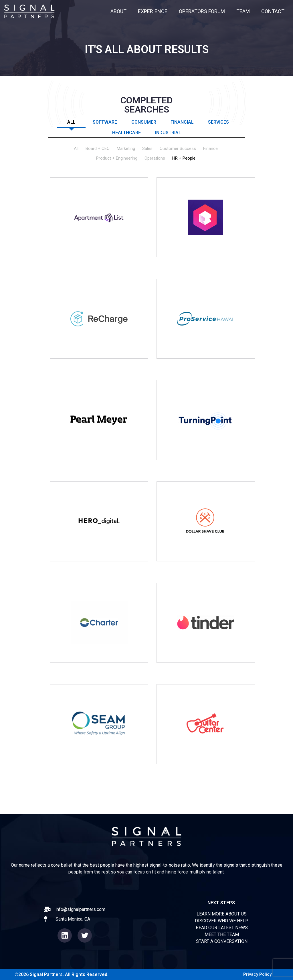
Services (218, 122)
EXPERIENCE (153, 11)
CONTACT (273, 11)
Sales (147, 149)
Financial (182, 122)
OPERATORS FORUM (202, 11)
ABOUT (118, 11)
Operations (155, 158)
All (71, 122)
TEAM (243, 11)
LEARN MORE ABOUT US (222, 914)
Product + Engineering (117, 158)
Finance (210, 149)
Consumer (144, 122)
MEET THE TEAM (222, 934)
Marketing (126, 149)
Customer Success (178, 149)
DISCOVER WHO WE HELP (222, 921)
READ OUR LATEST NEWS (222, 928)
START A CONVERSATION (222, 941)
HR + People (184, 158)
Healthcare (126, 132)
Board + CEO (98, 149)
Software (105, 122)
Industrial (168, 132)
